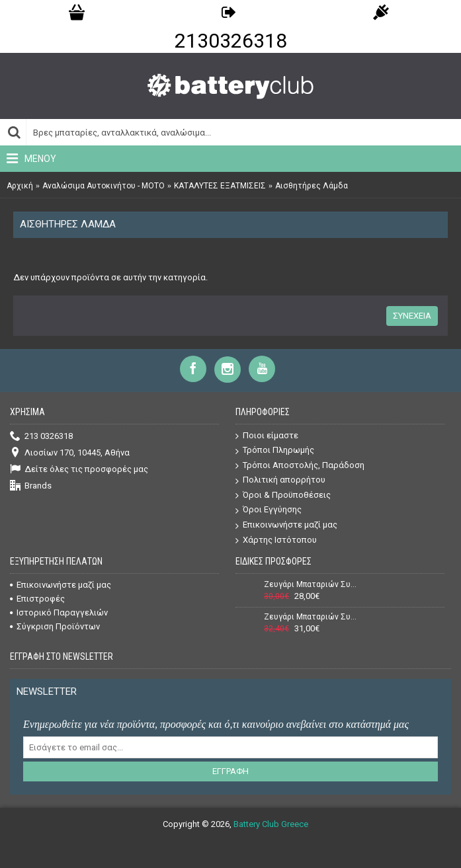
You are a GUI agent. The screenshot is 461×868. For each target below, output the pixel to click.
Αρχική (20, 186)
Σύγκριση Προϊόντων (55, 626)
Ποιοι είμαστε (267, 436)
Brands (31, 486)
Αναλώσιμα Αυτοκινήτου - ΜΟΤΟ (104, 186)
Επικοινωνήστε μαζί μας (286, 525)
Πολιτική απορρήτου (280, 480)
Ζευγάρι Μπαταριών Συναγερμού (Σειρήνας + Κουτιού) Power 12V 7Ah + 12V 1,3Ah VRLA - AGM (311, 584)
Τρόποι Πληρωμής (275, 451)
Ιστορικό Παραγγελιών (59, 612)
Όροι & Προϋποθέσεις (283, 495)
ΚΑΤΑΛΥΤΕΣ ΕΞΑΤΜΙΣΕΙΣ (220, 186)
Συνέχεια (412, 316)
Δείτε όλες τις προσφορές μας (79, 470)
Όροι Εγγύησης (269, 510)
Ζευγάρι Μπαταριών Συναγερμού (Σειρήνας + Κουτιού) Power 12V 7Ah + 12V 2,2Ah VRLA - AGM (311, 617)
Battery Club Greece (271, 824)
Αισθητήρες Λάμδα (312, 186)
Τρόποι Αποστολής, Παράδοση (300, 466)
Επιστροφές (37, 599)
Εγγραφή (230, 771)
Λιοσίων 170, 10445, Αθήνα (70, 453)
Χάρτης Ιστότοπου (276, 540)
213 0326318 (41, 437)
